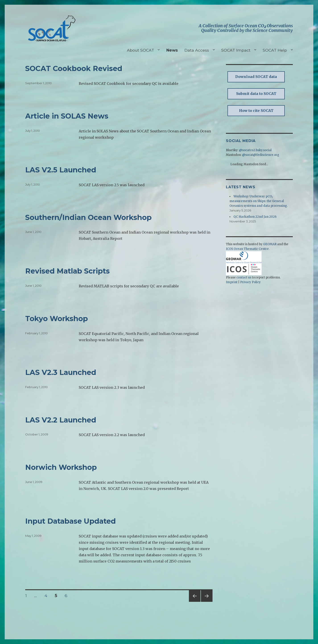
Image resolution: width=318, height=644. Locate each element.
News (172, 50)
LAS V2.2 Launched (61, 420)
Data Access (197, 50)
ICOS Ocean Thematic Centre (247, 249)
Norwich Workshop (61, 467)
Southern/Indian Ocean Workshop (88, 217)
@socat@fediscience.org (261, 155)
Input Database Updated (70, 521)
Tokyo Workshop (57, 319)
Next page (207, 602)
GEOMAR (270, 244)
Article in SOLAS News (67, 116)
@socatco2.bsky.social (255, 150)
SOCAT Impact (236, 50)
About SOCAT (140, 50)
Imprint (232, 282)
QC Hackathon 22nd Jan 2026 (255, 217)
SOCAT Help (275, 50)
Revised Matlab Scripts (67, 271)
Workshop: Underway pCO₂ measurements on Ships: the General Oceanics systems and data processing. (259, 201)
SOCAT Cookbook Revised (74, 68)
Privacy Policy (250, 282)
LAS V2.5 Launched (61, 170)
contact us (244, 277)
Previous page (195, 602)
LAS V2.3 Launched (61, 372)
